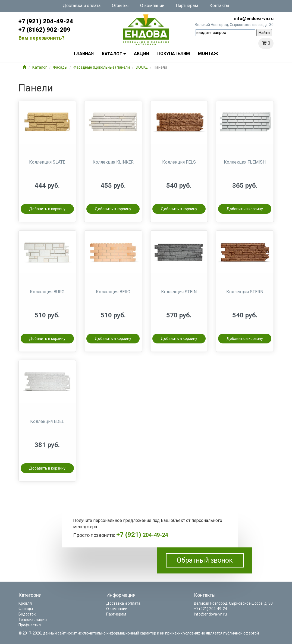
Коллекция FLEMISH (245, 162)
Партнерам (187, 6)
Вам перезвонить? (41, 38)
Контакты (219, 6)
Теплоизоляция (33, 620)
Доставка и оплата (82, 6)
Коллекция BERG (113, 292)
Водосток (27, 614)
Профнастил (30, 625)
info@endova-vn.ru (254, 19)
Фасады (60, 67)
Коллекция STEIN (179, 292)
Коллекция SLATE (47, 162)
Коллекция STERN (245, 292)
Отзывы (120, 6)
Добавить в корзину (47, 209)
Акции (142, 54)
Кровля (25, 603)
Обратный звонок (205, 560)
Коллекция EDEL (47, 421)
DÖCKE (142, 67)
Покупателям (174, 54)
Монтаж (208, 54)
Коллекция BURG (47, 292)
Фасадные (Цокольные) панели (102, 67)
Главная (84, 54)
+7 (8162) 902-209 (44, 30)
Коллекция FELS (179, 162)
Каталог (112, 54)
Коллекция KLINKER (113, 162)
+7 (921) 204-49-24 (46, 21)
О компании (152, 6)
